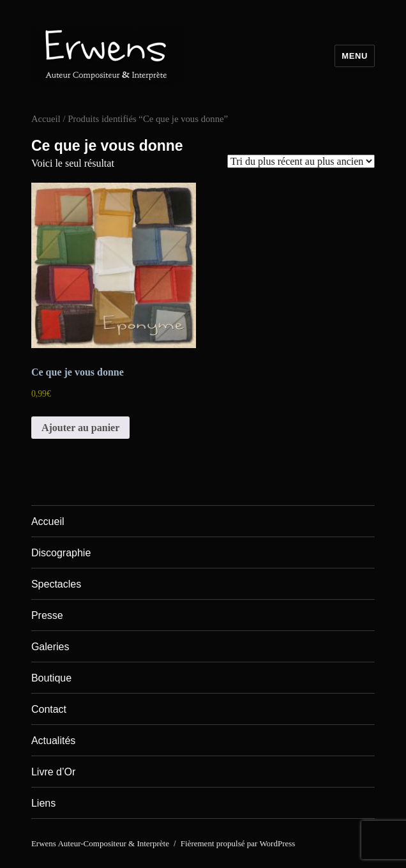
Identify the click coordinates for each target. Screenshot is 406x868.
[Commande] (301, 161)
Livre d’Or (53, 772)
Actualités (53, 741)
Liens (43, 803)
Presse (47, 615)
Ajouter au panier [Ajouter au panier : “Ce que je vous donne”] (80, 428)
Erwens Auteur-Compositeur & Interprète (100, 843)
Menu (355, 56)
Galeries (50, 647)
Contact (49, 709)
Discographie (61, 553)
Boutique (51, 678)
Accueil (46, 119)
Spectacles (56, 584)
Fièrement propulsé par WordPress (238, 843)
